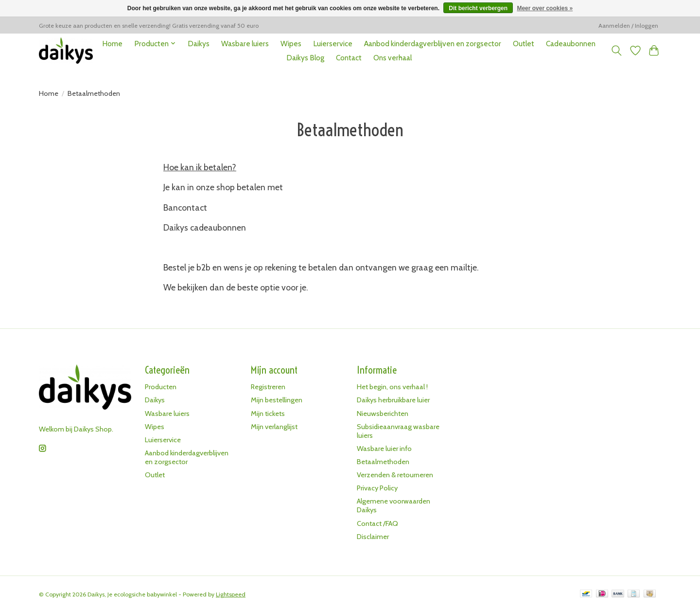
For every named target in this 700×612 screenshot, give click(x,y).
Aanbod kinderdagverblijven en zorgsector (433, 44)
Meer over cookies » (545, 8)
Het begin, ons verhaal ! (392, 387)
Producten (161, 387)
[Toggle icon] (617, 51)
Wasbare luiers (245, 44)
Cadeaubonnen (571, 44)
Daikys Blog (305, 58)
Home (112, 44)
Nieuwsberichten (383, 414)
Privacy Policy (377, 488)
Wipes (291, 44)
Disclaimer (373, 537)
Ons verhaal (393, 58)
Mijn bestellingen (277, 400)
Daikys (199, 44)
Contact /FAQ (377, 523)
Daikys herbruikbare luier (393, 400)
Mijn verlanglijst (274, 427)
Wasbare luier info (384, 449)
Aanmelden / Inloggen (628, 26)
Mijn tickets (268, 414)
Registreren (268, 387)
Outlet (524, 44)
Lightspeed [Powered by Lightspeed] (231, 594)
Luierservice (333, 44)
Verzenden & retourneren (395, 475)
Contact (349, 58)
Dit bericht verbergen (478, 8)
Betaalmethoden (383, 462)
